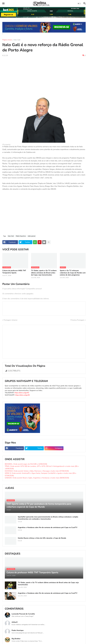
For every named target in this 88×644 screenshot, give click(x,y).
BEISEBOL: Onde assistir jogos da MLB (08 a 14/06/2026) (26, 464)
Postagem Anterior (11, 320)
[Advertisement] (44, 76)
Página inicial (7, 40)
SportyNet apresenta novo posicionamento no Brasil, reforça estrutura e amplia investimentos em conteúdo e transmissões (48, 518)
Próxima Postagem (77, 320)
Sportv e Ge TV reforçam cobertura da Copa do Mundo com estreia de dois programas (73, 273)
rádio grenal (32, 236)
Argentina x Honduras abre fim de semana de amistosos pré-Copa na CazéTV (48, 528)
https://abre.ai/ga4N (22, 395)
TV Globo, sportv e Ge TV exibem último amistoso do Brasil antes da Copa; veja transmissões (44, 273)
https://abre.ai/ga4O (22, 393)
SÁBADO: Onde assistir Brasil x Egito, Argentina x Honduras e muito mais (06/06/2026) (37, 478)
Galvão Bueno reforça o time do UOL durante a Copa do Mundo (42, 538)
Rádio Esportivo (21, 236)
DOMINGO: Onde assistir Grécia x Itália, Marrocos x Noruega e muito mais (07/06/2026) (37, 471)
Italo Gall (17, 40)
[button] (3, 4)
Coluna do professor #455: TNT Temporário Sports (14, 272)
